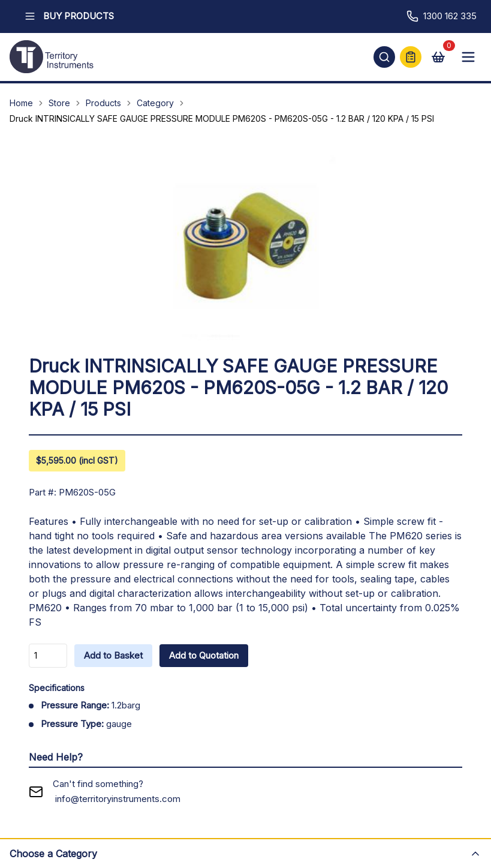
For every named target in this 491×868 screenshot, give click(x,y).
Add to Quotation (204, 655)
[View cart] (438, 57)
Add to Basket (113, 655)
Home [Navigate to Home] (21, 103)
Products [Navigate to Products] (103, 103)
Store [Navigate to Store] (59, 103)
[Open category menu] (245, 853)
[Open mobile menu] (468, 57)
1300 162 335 (442, 16)
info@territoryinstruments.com (118, 799)
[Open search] (384, 57)
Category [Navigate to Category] (155, 103)
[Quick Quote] (411, 57)
